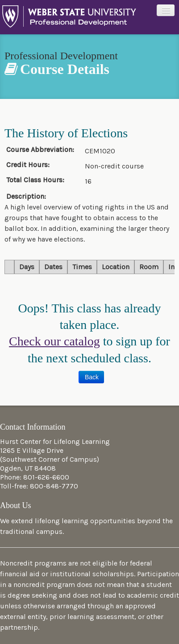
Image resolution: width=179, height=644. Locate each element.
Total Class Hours (34, 180)
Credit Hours (27, 165)
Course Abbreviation (39, 150)
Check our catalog (54, 341)
